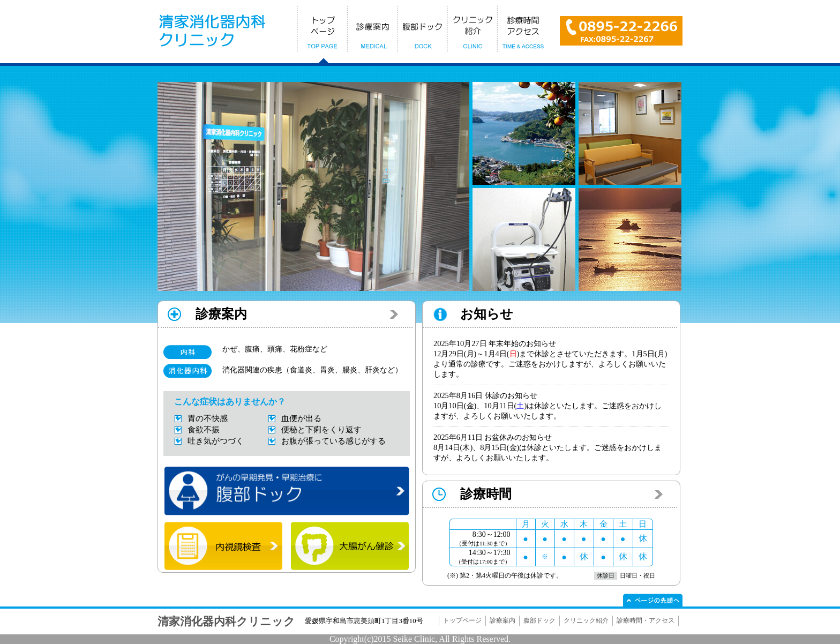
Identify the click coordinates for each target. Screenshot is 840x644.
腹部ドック (539, 620)
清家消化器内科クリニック (226, 621)
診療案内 (221, 314)
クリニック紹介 (586, 620)
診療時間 (486, 494)
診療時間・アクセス (646, 620)
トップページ (462, 620)
